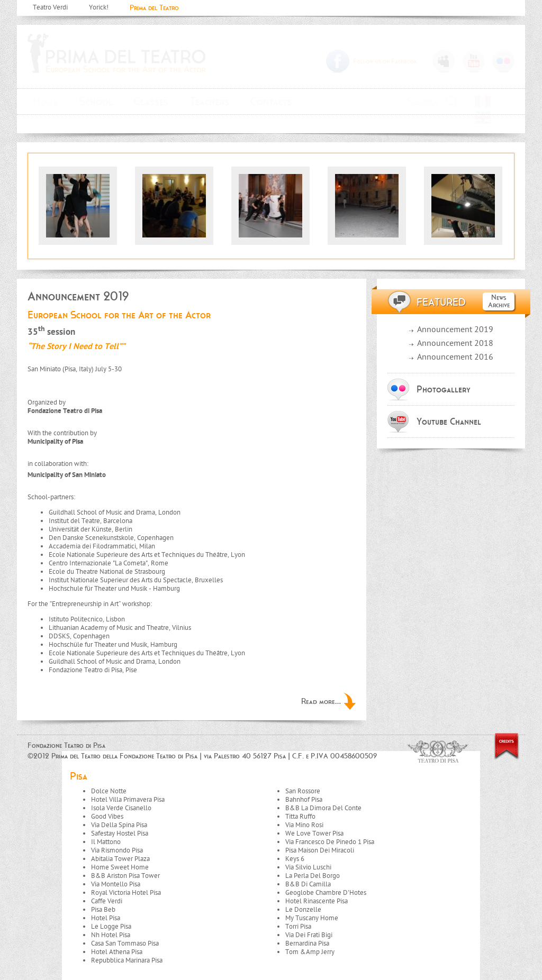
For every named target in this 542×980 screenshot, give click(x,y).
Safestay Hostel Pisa (120, 834)
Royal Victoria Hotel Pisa (126, 893)
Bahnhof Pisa (304, 800)
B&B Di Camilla (308, 885)
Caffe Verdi (107, 901)
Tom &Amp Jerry (310, 952)
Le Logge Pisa (111, 927)
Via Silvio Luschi (308, 868)
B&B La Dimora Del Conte (323, 808)
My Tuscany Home (312, 918)
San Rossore (303, 791)
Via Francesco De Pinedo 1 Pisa (330, 842)
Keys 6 (295, 859)
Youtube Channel (449, 422)
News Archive (499, 301)
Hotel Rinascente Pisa (317, 901)
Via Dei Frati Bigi (309, 935)
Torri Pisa (298, 927)
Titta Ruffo (300, 817)
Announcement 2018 (455, 344)
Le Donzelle (303, 910)
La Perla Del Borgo (313, 876)
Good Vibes (107, 817)
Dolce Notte (109, 791)
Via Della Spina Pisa (119, 825)
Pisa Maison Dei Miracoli (320, 851)
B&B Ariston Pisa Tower (125, 876)
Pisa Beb (103, 910)
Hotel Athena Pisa (117, 952)
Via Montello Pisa (116, 885)
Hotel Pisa (106, 918)
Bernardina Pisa (307, 944)
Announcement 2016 (455, 358)
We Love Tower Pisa (314, 834)
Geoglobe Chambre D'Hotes (326, 893)
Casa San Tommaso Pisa (125, 944)
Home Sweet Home (120, 868)
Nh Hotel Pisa (111, 935)
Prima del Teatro (154, 8)
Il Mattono (106, 842)
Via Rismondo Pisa (117, 851)
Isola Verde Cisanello (121, 808)
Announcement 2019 (455, 330)
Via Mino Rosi (304, 825)
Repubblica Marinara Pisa (127, 961)
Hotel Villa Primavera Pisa (128, 800)
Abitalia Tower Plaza (120, 859)
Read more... (321, 701)
